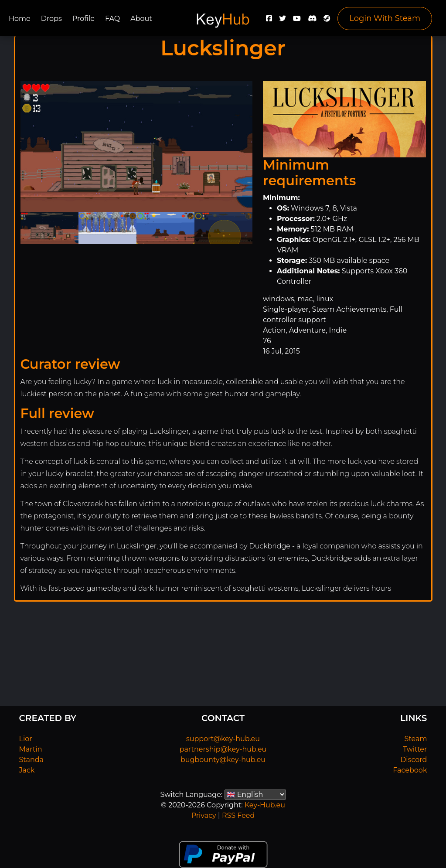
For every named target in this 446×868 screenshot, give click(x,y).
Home (20, 19)
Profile (83, 19)
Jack (27, 770)
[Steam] (327, 21)
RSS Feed (238, 815)
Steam (416, 739)
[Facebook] (269, 21)
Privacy (204, 815)
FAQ (112, 19)
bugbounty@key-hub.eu (223, 760)
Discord (414, 760)
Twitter (415, 749)
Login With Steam (385, 18)
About (141, 19)
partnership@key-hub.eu (223, 749)
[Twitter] (283, 21)
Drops (51, 19)
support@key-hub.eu (223, 739)
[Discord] (312, 21)
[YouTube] (297, 21)
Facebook (410, 770)
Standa (32, 760)
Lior (26, 739)
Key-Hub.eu (265, 805)
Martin (31, 749)
